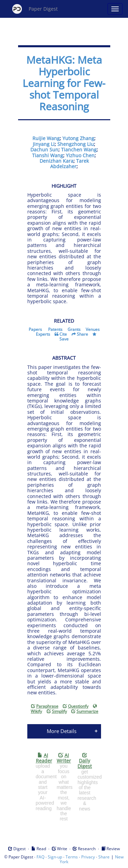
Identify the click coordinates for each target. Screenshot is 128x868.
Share (82, 334)
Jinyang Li (44, 144)
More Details (62, 731)
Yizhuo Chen (80, 155)
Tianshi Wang (48, 155)
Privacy (88, 857)
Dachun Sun (44, 150)
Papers (35, 329)
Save (64, 339)
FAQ (40, 857)
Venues (93, 329)
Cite (63, 334)
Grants (74, 329)
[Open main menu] (115, 9)
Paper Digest (35, 9)
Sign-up (55, 857)
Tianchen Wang (79, 150)
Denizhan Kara (56, 161)
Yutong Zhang (78, 138)
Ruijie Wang (46, 138)
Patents (55, 329)
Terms (72, 857)
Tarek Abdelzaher (69, 164)
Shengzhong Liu (76, 144)
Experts (43, 334)
